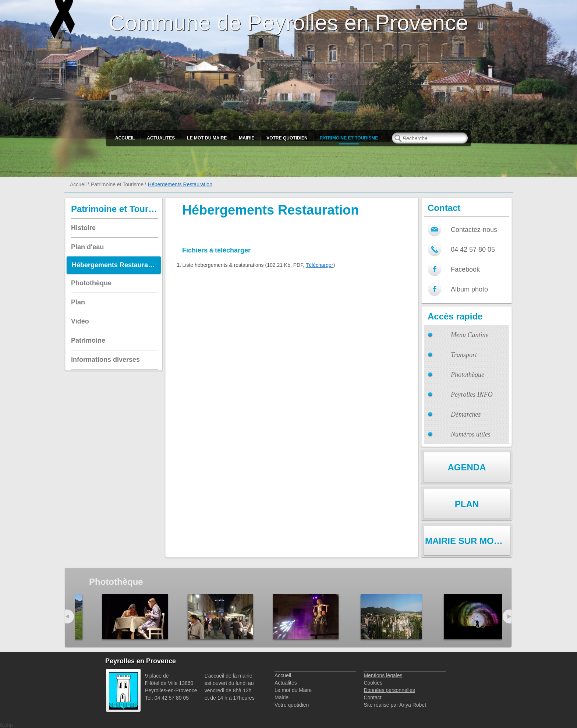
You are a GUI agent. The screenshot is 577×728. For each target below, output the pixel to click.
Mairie (247, 138)
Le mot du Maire (207, 138)
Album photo (469, 289)
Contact (372, 697)
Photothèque (468, 375)
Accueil (125, 138)
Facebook (465, 269)
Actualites (161, 138)
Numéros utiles (471, 434)
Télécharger (320, 265)
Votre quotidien (287, 138)
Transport (464, 355)
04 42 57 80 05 (473, 250)
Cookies (373, 683)
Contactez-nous (474, 230)
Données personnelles (389, 690)
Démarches (466, 414)
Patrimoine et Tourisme (349, 138)
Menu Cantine (470, 335)
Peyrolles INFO (472, 395)
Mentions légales (383, 675)
